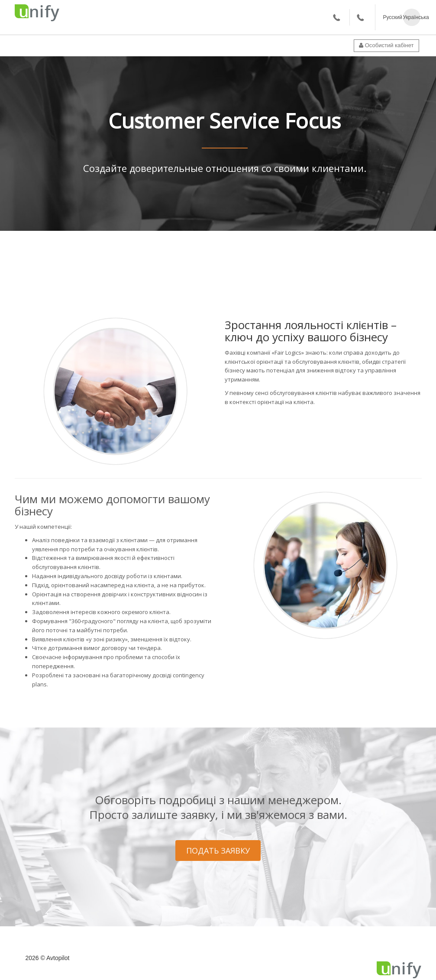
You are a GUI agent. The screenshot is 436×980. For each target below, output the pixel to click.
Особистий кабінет (386, 45)
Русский (392, 17)
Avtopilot (58, 958)
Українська (412, 17)
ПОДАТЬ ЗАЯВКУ (218, 851)
